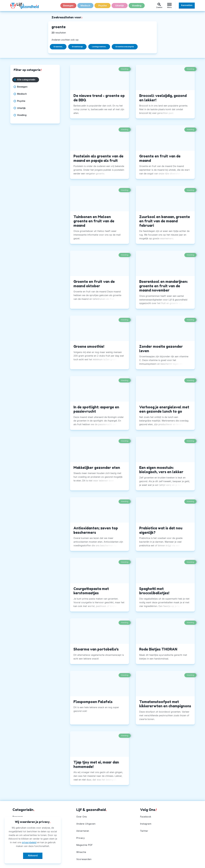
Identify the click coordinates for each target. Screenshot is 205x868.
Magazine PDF (84, 845)
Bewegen (68, 6)
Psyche (102, 6)
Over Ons (82, 817)
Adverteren (83, 831)
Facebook (146, 817)
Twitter (144, 831)
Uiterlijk (120, 6)
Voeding (137, 6)
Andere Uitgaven (86, 824)
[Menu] (169, 5)
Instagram (146, 824)
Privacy (81, 838)
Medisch (85, 6)
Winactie (81, 852)
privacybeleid (29, 842)
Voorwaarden (84, 859)
